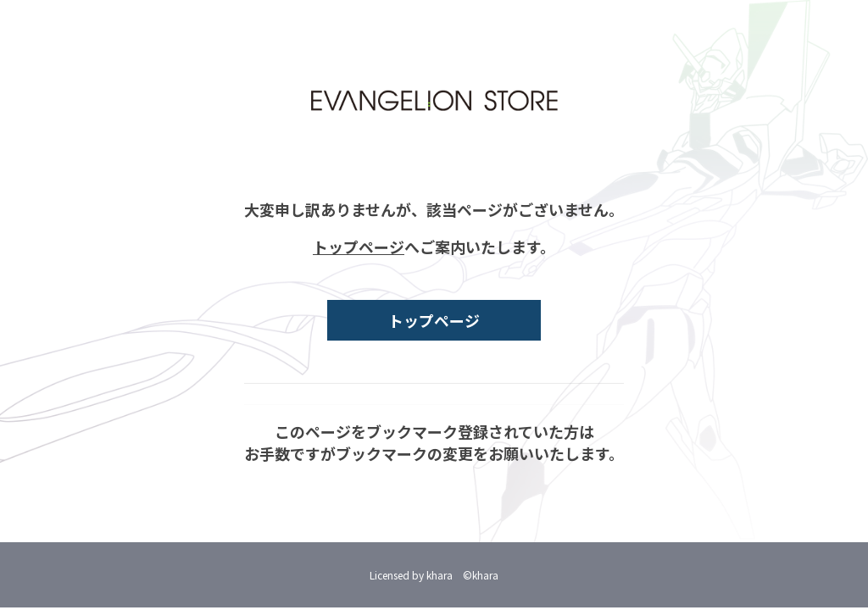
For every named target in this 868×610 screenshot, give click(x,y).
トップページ (359, 247)
